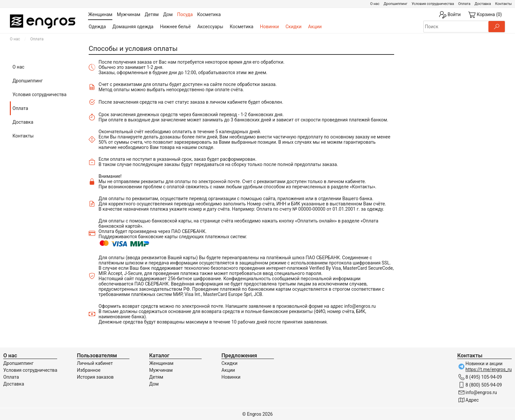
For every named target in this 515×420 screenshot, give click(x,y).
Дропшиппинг (395, 4)
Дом (154, 384)
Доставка (483, 4)
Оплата (464, 4)
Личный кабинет (95, 363)
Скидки (293, 27)
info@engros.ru (360, 306)
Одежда (97, 27)
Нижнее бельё (175, 27)
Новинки (269, 27)
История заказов (95, 377)
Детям (156, 377)
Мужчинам (161, 370)
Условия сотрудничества (433, 4)
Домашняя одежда (133, 27)
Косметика (242, 27)
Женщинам (161, 363)
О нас (375, 4)
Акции (315, 27)
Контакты (503, 4)
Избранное (89, 370)
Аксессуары (210, 27)
